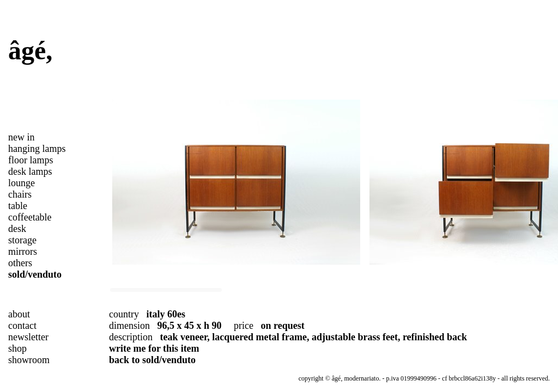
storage (22, 240)
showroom (29, 360)
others (20, 263)
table (18, 206)
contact (22, 326)
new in (22, 137)
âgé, (30, 50)
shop (17, 348)
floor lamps (31, 160)
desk (17, 229)
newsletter (28, 337)
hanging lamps (37, 149)
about (19, 314)
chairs (20, 194)
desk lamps (30, 171)
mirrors (23, 252)
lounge (22, 183)
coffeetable (30, 217)
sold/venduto (35, 274)
